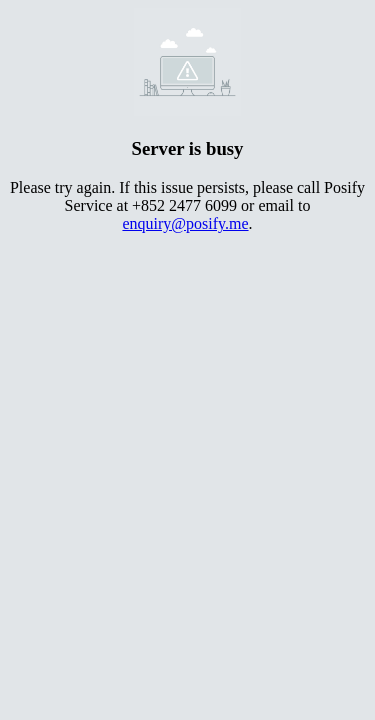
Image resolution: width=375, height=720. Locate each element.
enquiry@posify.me (185, 223)
